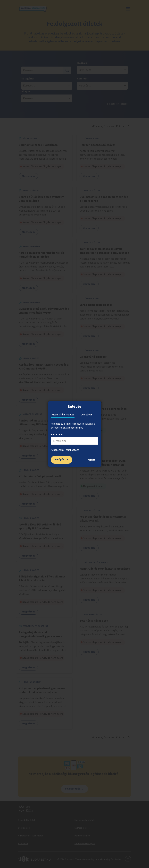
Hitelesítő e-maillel (63, 415)
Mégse (92, 460)
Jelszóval (86, 415)
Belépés (60, 460)
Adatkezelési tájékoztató (65, 450)
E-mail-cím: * (58, 435)
